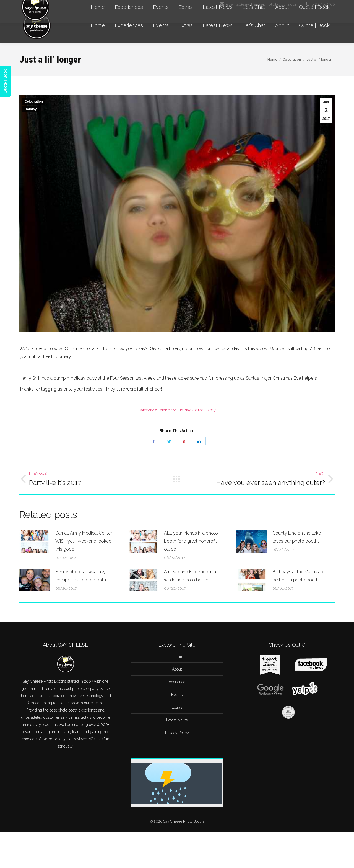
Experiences (177, 682)
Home (177, 656)
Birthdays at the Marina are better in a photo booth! (298, 576)
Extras (177, 707)
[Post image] (35, 541)
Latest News (177, 720)
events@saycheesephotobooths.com (259, 4)
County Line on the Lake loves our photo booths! (297, 537)
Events (177, 695)
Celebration (34, 102)
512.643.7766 (320, 4)
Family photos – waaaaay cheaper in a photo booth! (81, 576)
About (177, 669)
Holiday (31, 109)
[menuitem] (98, 25)
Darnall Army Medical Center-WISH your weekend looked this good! (84, 541)
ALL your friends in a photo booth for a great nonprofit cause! (191, 541)
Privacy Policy (177, 733)
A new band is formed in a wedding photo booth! (190, 576)
